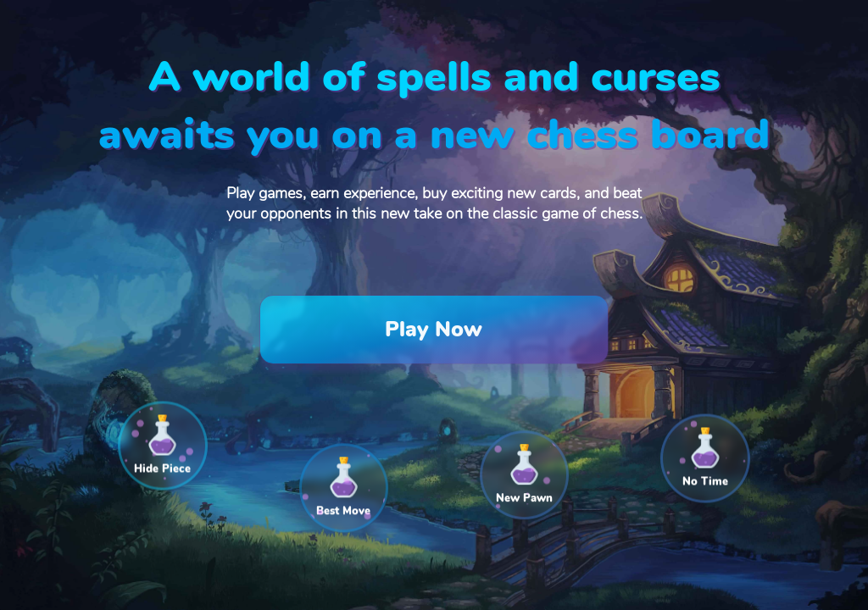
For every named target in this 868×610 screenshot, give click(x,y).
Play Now (434, 330)
